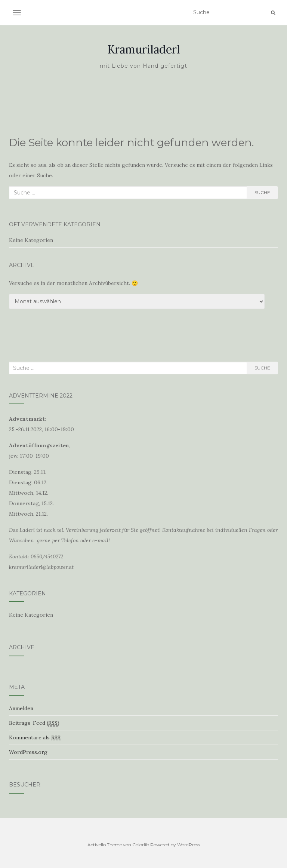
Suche (262, 192)
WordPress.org (28, 752)
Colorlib (141, 845)
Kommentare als (35, 738)
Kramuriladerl (144, 49)
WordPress (189, 845)
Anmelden (21, 708)
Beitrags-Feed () (34, 723)
